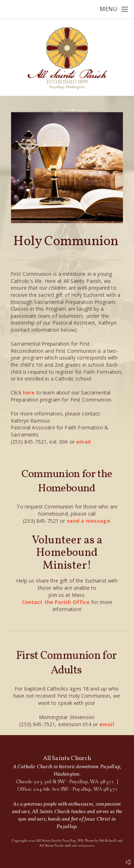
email (83, 442)
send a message (88, 521)
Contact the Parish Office (56, 602)
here (29, 392)
